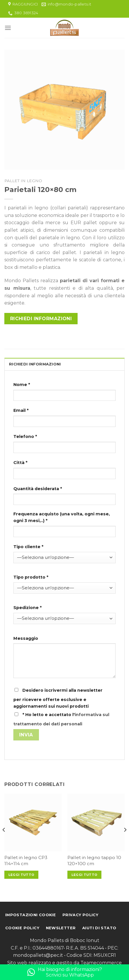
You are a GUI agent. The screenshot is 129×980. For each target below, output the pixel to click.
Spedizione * (27, 608)
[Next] (125, 841)
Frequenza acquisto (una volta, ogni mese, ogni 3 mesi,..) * (62, 517)
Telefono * (25, 436)
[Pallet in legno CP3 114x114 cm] (33, 822)
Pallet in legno (23, 181)
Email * (21, 410)
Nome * (22, 385)
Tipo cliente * (28, 547)
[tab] (64, 364)
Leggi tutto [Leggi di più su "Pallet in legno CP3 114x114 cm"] (21, 875)
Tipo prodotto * (31, 577)
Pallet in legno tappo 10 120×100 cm (94, 860)
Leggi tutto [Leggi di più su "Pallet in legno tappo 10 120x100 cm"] (85, 875)
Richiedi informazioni (41, 319)
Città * (20, 463)
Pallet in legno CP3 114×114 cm (26, 860)
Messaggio (26, 638)
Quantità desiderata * (38, 489)
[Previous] (4, 841)
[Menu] (8, 28)
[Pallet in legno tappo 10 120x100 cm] (96, 822)
